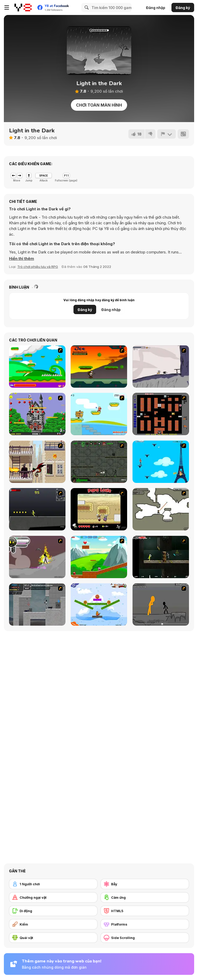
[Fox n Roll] (99, 604)
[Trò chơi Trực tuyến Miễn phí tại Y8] (23, 7)
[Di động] (53, 911)
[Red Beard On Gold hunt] (99, 414)
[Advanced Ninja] (161, 509)
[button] (22, 259)
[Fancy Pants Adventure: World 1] (161, 366)
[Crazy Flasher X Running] (37, 509)
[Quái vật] (53, 938)
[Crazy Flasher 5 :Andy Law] (161, 557)
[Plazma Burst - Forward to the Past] (37, 604)
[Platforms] (145, 924)
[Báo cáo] (167, 134)
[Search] (86, 7)
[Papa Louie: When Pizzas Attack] (99, 509)
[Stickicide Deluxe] (161, 604)
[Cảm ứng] (145, 897)
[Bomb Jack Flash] (37, 414)
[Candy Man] (37, 366)
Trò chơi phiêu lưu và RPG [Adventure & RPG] (38, 267)
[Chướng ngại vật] (53, 897)
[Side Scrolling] (145, 938)
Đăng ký (183, 8)
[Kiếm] (53, 924)
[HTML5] (145, 911)
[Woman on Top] (161, 462)
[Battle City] (161, 414)
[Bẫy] (145, 884)
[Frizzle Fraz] (99, 557)
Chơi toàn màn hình (99, 105)
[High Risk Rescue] (37, 462)
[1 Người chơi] (53, 884)
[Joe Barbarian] (99, 366)
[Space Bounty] (99, 462)
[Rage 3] (37, 557)
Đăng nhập (156, 8)
